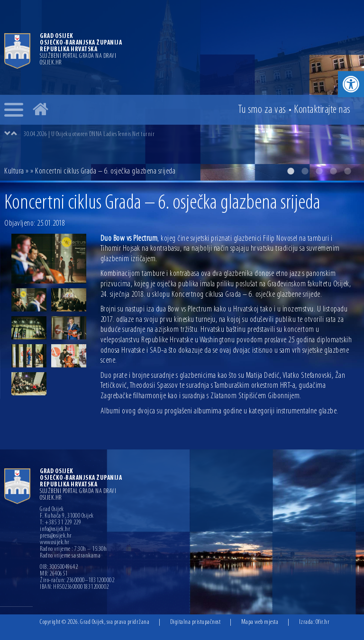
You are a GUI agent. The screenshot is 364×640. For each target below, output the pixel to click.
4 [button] (333, 171)
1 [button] (291, 171)
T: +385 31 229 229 (60, 523)
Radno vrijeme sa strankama (70, 556)
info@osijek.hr (55, 530)
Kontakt (322, 110)
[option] (182, 90)
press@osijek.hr (56, 536)
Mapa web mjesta (260, 622)
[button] (351, 84)
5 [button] (347, 171)
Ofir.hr (323, 622)
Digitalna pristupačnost (196, 622)
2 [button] (305, 171)
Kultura (14, 171)
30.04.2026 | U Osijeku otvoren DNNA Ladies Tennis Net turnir (89, 134)
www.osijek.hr (55, 543)
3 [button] (319, 171)
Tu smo (262, 110)
